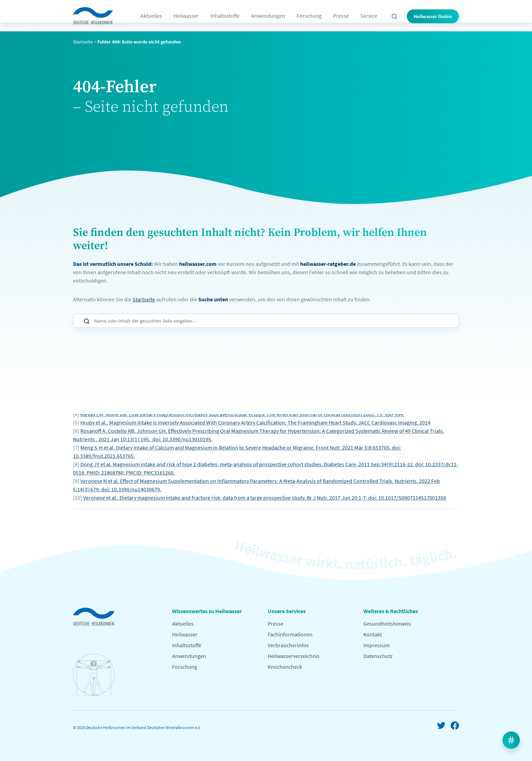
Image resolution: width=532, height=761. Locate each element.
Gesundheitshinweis (387, 624)
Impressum (377, 645)
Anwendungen (268, 16)
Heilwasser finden (433, 16)
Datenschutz (378, 656)
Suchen (87, 321)
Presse (341, 16)
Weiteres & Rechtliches (391, 611)
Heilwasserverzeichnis (294, 656)
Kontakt (373, 634)
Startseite (83, 42)
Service (369, 16)
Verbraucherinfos (288, 645)
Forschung (309, 16)
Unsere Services (287, 611)
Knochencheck (285, 667)
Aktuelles (151, 16)
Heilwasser (186, 16)
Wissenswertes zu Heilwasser (207, 611)
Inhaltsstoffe (225, 16)
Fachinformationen (290, 634)
